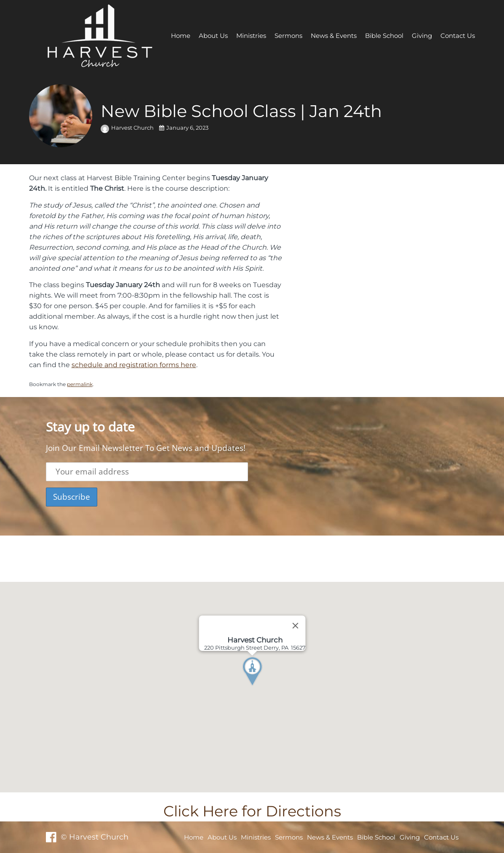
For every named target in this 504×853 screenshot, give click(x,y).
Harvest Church (128, 128)
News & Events (334, 36)
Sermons (288, 36)
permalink (80, 384)
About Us (213, 36)
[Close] (295, 626)
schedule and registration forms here (134, 365)
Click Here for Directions (252, 811)
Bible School (384, 36)
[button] (268, 687)
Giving (422, 36)
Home (181, 36)
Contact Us (458, 36)
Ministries (251, 36)
